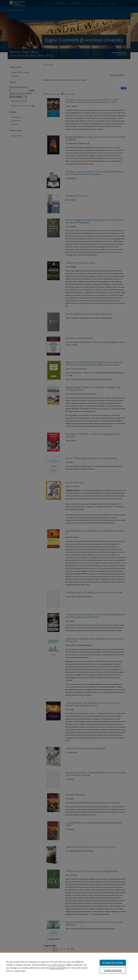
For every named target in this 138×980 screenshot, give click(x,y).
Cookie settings (56, 968)
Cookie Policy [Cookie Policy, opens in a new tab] (20, 971)
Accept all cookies (113, 963)
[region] (69, 966)
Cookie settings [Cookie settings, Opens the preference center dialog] (113, 970)
